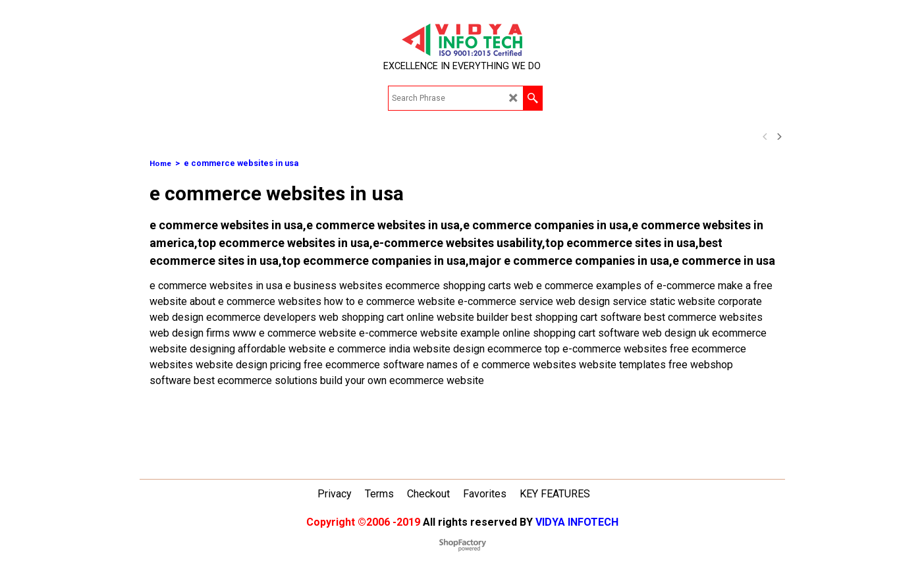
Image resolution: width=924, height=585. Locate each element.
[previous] (766, 136)
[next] (779, 136)
